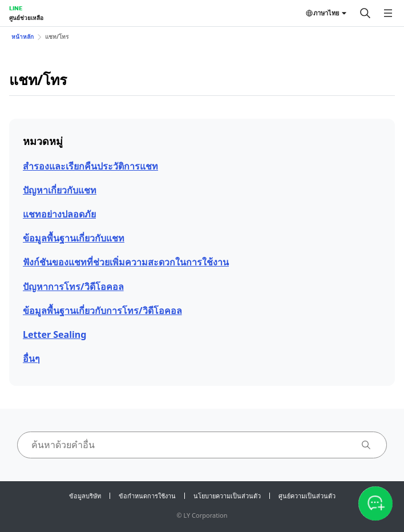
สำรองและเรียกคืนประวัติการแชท (90, 166)
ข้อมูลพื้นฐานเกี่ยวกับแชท (74, 238)
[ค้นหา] (365, 13)
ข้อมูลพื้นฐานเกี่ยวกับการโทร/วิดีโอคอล (102, 311)
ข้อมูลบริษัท (85, 496)
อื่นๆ (31, 358)
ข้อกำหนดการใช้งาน (147, 496)
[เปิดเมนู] (388, 13)
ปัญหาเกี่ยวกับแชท (60, 190)
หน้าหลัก (23, 37)
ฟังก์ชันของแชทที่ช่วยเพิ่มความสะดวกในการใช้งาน (126, 262)
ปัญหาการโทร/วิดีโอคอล (73, 287)
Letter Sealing (54, 334)
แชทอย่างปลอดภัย (59, 214)
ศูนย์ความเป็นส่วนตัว (307, 496)
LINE (16, 8)
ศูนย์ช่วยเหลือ (26, 18)
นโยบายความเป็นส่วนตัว (227, 496)
